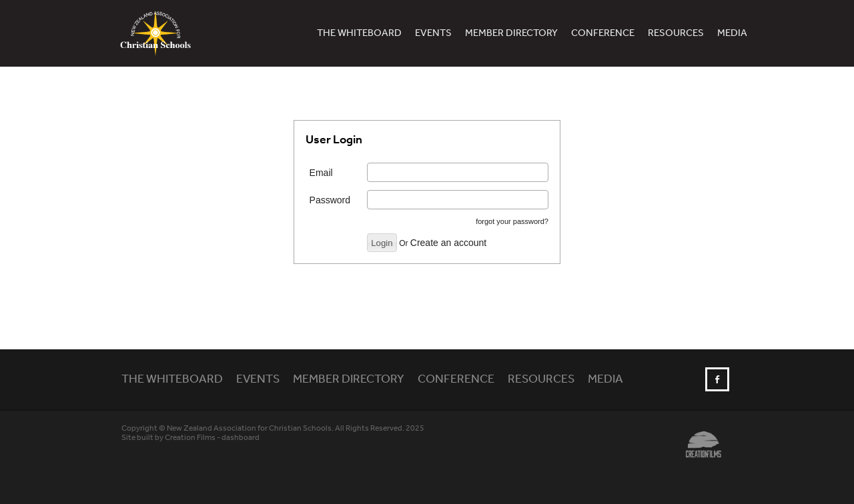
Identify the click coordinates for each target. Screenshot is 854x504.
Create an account (448, 243)
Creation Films (190, 438)
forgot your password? (512, 221)
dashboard (241, 438)
